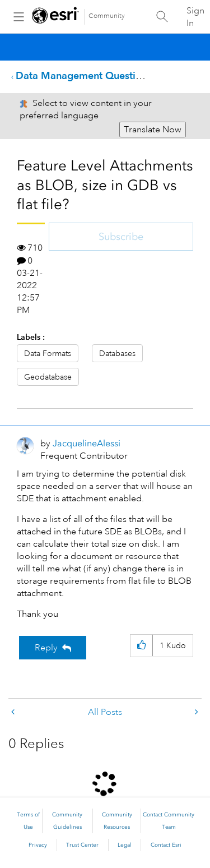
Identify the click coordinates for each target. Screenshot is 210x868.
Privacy (38, 845)
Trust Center (82, 845)
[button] (141, 646)
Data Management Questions (84, 75)
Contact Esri (166, 845)
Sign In (195, 17)
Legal (125, 845)
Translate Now (153, 130)
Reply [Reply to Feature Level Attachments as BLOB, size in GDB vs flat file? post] (46, 648)
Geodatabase (48, 377)
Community (107, 16)
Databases (117, 353)
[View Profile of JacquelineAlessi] (87, 443)
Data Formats (48, 353)
